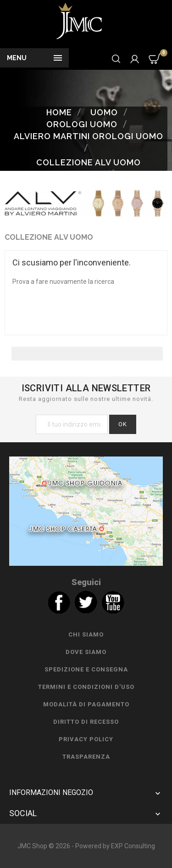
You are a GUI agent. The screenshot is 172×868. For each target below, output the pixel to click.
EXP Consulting (133, 846)
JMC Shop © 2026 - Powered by (64, 846)
